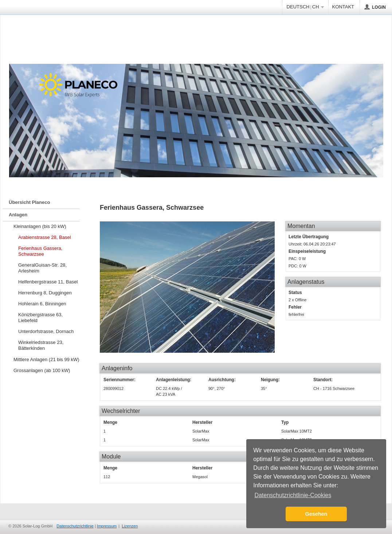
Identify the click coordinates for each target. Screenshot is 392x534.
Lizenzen (130, 526)
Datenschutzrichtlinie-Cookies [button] (293, 495)
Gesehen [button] (316, 514)
